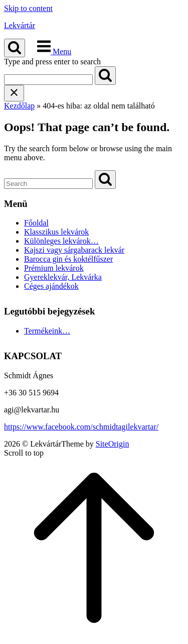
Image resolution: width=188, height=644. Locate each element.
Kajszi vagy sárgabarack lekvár (74, 250)
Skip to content (28, 8)
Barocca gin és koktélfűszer (68, 259)
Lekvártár (20, 25)
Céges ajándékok (51, 286)
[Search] (105, 76)
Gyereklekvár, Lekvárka (63, 277)
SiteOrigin (113, 444)
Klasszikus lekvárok (56, 232)
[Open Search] (15, 48)
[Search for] (48, 80)
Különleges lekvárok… (61, 241)
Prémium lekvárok (54, 268)
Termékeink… (47, 331)
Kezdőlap (19, 106)
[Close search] (14, 93)
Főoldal (36, 223)
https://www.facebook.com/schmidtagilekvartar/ (81, 427)
